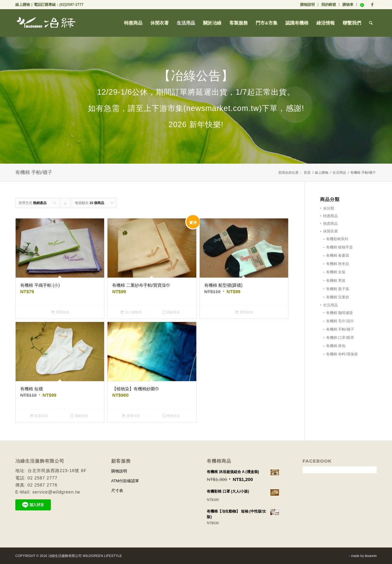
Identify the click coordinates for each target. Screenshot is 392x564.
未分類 (329, 208)
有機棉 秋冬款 (338, 264)
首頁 (307, 172)
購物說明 (307, 5)
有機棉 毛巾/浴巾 (340, 321)
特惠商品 (330, 216)
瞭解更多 (171, 312)
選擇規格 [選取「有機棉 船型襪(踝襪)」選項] (244, 312)
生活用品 (339, 172)
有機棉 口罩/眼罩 (340, 338)
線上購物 (23, 5)
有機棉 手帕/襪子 (340, 329)
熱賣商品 (330, 224)
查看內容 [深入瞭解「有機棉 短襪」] (39, 416)
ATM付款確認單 (125, 481)
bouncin (371, 556)
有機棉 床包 (336, 346)
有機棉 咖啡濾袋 (339, 313)
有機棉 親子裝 (338, 289)
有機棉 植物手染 (339, 247)
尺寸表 (117, 491)
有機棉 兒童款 (338, 297)
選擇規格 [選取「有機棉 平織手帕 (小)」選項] (60, 312)
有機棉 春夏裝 (338, 256)
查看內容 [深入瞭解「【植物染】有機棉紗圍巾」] (131, 416)
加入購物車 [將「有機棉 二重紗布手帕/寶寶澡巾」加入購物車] (131, 312)
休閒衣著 (330, 231)
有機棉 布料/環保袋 (342, 354)
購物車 (348, 5)
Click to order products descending (66, 204)
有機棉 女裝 (336, 272)
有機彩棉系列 (337, 239)
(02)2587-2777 (72, 5)
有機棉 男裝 (336, 281)
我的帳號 (329, 5)
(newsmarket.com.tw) (223, 108)
